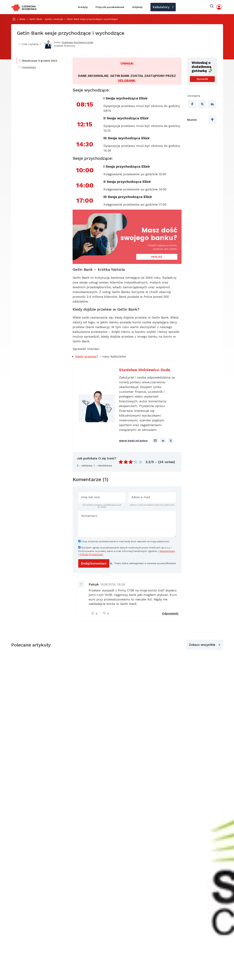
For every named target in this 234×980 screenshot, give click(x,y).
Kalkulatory (161, 7)
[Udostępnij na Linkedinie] (212, 104)
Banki (22, 19)
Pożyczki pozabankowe (110, 7)
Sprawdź (202, 79)
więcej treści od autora (133, 441)
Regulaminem (167, 551)
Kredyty (83, 7)
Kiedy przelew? (87, 356)
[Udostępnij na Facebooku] (192, 104)
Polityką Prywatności (91, 555)
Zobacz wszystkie (202, 645)
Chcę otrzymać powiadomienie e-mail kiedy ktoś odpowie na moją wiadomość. (124, 541)
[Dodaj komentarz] (94, 563)
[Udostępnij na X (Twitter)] (202, 104)
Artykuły (137, 7)
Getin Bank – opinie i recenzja (46, 19)
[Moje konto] (219, 7)
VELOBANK (127, 80)
